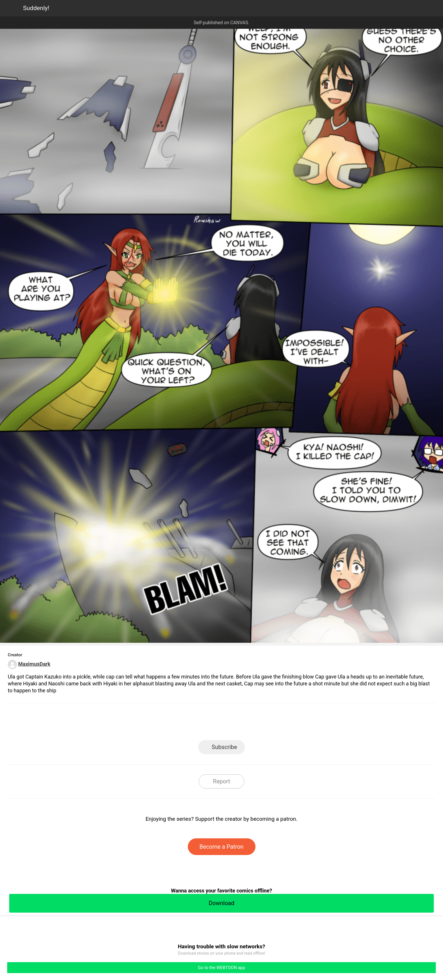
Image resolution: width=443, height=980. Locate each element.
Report (221, 781)
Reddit (273, 723)
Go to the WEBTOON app (221, 968)
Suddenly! (36, 8)
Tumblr (248, 723)
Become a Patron (222, 847)
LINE (170, 723)
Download (221, 903)
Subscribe (224, 747)
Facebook (196, 723)
